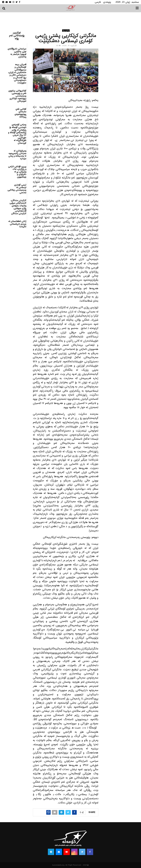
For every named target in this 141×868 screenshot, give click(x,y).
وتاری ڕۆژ (66, 31)
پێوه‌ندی (107, 2)
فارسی (98, 2)
